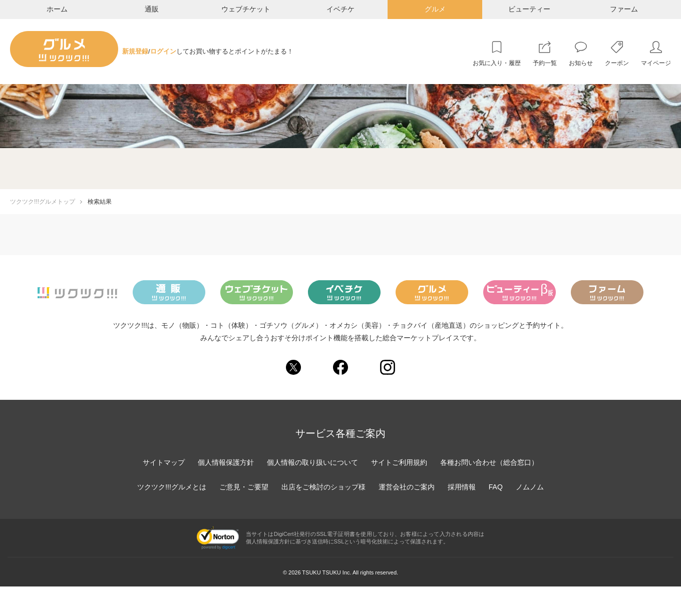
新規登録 (135, 51)
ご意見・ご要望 (244, 487)
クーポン (617, 63)
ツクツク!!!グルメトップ (43, 202)
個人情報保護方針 (226, 462)
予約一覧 (545, 63)
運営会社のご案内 (407, 487)
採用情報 (462, 487)
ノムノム (530, 487)
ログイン (163, 51)
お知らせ (581, 63)
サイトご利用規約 (399, 462)
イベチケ (340, 9)
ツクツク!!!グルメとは (172, 487)
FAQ (496, 487)
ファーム (624, 9)
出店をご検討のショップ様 (323, 487)
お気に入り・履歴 (497, 63)
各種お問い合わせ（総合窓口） (489, 462)
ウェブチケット (246, 9)
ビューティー (529, 9)
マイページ (656, 63)
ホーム (57, 9)
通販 (152, 9)
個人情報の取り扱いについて (312, 462)
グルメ (435, 9)
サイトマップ (164, 462)
